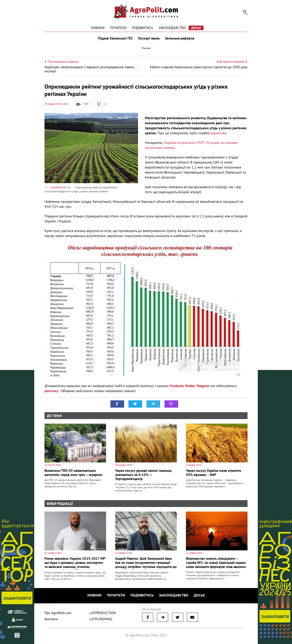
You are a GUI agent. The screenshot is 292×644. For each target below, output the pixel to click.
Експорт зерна (149, 38)
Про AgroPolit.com (58, 613)
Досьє (196, 28)
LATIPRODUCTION (103, 613)
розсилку (52, 391)
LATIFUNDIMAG (101, 619)
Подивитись (142, 28)
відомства (218, 133)
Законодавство (172, 28)
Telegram (203, 386)
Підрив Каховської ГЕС (115, 38)
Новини (98, 28)
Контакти (51, 619)
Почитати (118, 28)
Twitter (190, 386)
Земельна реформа (180, 38)
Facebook (176, 386)
